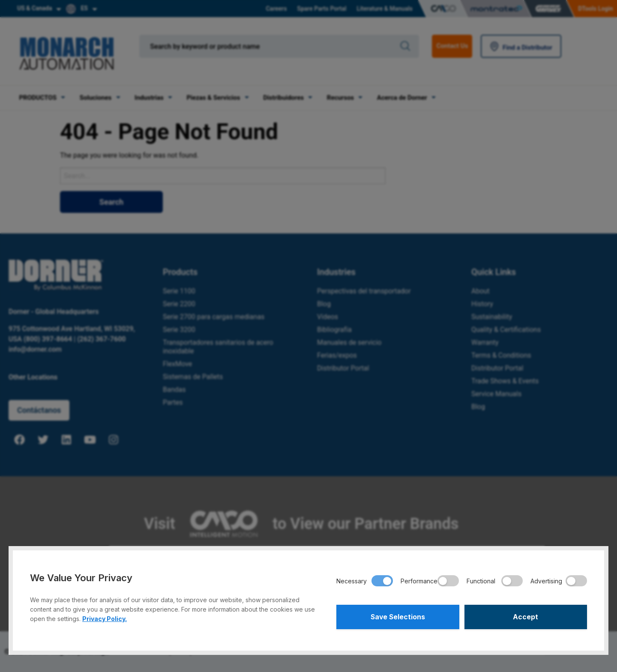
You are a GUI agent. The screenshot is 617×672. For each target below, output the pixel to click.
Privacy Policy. (105, 618)
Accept (526, 617)
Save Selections (398, 617)
